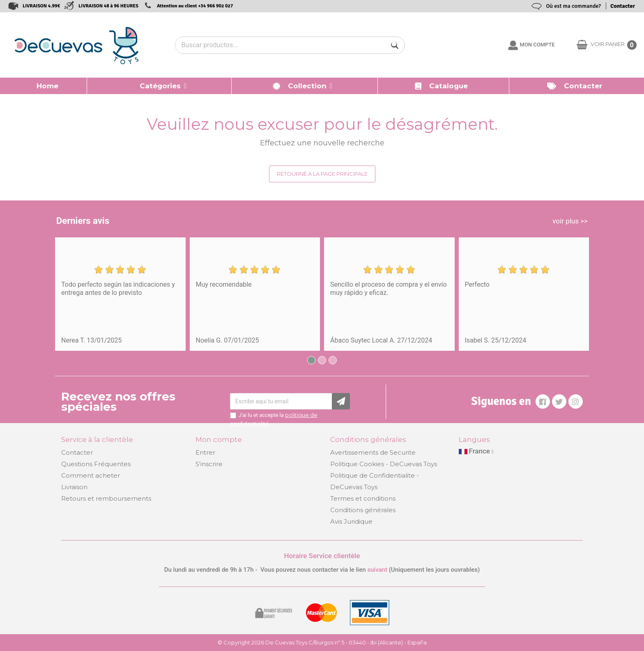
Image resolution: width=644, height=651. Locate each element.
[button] (159, 86)
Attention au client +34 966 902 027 (195, 6)
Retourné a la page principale (322, 174)
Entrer (205, 452)
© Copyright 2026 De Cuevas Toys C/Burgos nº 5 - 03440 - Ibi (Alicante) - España (322, 642)
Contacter (623, 6)
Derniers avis (83, 221)
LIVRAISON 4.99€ (41, 6)
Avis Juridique (351, 521)
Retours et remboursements (106, 498)
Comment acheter (91, 475)
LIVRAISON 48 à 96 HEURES (108, 6)
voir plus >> (570, 221)
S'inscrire (209, 464)
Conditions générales (363, 510)
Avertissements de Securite (373, 452)
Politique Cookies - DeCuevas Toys (384, 464)
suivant (377, 570)
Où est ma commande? (573, 6)
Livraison (74, 487)
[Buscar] (395, 45)
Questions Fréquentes (96, 464)
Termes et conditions (363, 498)
